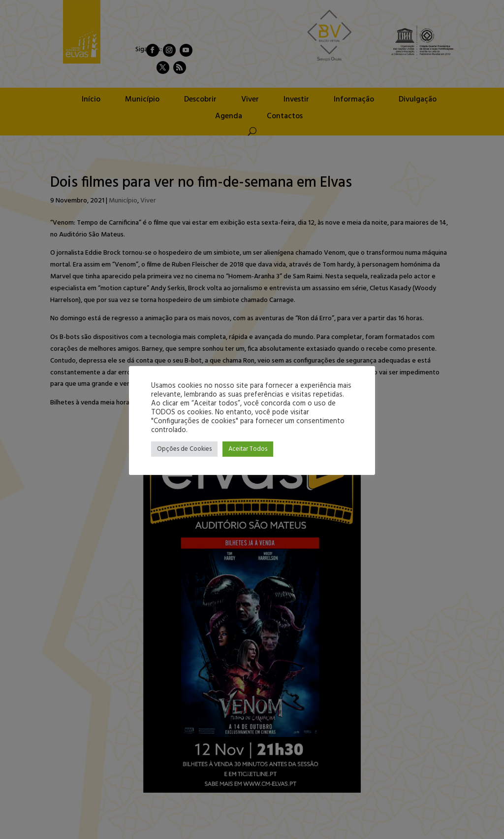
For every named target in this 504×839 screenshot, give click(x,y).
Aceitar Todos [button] (248, 449)
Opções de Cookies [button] (184, 449)
